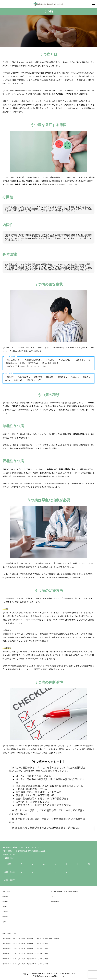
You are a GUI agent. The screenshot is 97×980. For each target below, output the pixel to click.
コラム (53, 897)
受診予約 (5, 897)
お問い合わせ (55, 902)
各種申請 (5, 912)
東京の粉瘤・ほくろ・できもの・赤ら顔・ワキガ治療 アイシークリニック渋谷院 (25, 944)
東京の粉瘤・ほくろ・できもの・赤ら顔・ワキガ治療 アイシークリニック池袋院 (25, 954)
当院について (6, 891)
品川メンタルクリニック (9, 933)
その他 (4, 922)
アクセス (5, 907)
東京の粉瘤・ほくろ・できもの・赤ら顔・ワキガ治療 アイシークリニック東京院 (25, 959)
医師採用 (5, 917)
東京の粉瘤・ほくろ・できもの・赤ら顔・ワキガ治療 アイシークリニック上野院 (25, 949)
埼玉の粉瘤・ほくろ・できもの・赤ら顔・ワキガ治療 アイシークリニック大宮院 (25, 964)
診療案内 (5, 902)
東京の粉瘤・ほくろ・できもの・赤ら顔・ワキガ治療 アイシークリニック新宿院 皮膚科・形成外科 (31, 939)
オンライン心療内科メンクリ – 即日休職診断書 (64, 891)
